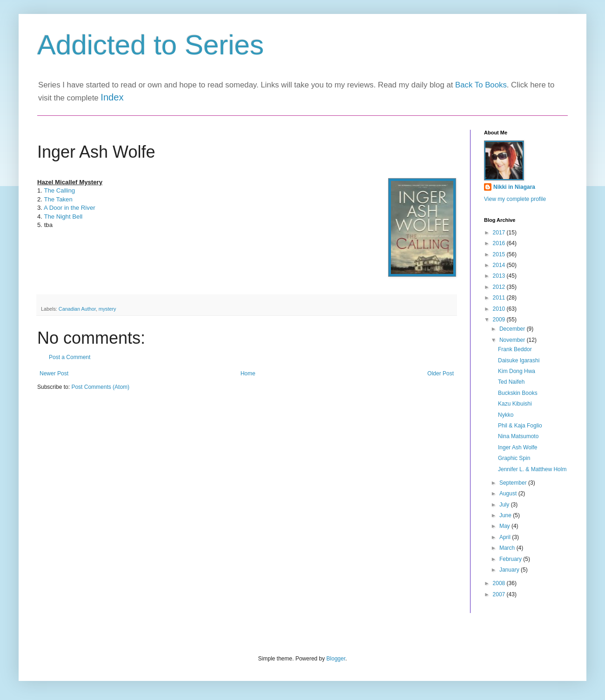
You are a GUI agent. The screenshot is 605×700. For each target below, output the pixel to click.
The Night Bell (63, 217)
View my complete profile (515, 199)
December (513, 329)
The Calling (59, 190)
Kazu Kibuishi (515, 404)
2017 (500, 233)
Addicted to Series (151, 45)
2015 (500, 254)
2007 (500, 594)
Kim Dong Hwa (517, 371)
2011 (500, 298)
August (509, 493)
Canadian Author (77, 309)
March (508, 548)
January (510, 570)
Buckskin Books (518, 393)
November (513, 340)
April (506, 537)
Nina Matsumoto (518, 436)
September (514, 483)
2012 (500, 287)
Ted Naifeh (511, 382)
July (505, 505)
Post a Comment (70, 357)
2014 (500, 265)
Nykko (506, 415)
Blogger (336, 659)
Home (248, 373)
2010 (500, 309)
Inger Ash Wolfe (518, 447)
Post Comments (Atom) (100, 387)
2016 (500, 243)
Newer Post (54, 373)
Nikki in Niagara (514, 187)
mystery (108, 309)
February (511, 559)
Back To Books (481, 85)
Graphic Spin (514, 458)
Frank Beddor (515, 349)
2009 (500, 320)
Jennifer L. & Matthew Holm (532, 469)
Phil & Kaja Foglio (520, 426)
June (506, 515)
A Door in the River (70, 208)
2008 (500, 583)
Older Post (440, 373)
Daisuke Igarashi (519, 360)
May (505, 526)
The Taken (58, 199)
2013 (500, 276)
